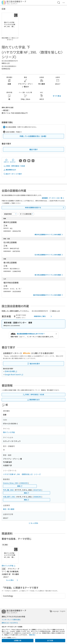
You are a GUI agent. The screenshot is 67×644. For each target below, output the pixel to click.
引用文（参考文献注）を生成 (14, 166)
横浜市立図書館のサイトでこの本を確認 (49, 235)
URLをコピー (13, 161)
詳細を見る (32, 635)
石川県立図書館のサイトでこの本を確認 (49, 255)
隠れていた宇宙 (9, 432)
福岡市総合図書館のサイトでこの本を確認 (48, 295)
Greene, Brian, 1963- (11, 483)
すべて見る (57, 96)
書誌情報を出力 (10, 170)
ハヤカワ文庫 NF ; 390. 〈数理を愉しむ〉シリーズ (22, 474)
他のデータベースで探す (13, 174)
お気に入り (6, 161)
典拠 (20, 486)
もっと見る (12, 580)
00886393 (37, 497)
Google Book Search (14, 374)
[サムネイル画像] (10, 555)
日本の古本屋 (11, 371)
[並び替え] (10, 214)
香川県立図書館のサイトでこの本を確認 (49, 275)
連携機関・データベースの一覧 (53, 198)
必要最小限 (18, 640)
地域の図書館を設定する (45, 208)
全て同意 (50, 640)
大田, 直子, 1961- (9, 497)
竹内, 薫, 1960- (9, 490)
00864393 (24, 483)
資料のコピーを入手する (10, 623)
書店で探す (34, 149)
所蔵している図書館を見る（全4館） (33, 136)
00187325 (37, 490)
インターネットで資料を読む (11, 620)
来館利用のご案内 (43, 316)
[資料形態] (26, 214)
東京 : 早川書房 (9, 509)
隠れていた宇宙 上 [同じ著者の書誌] (9, 566)
